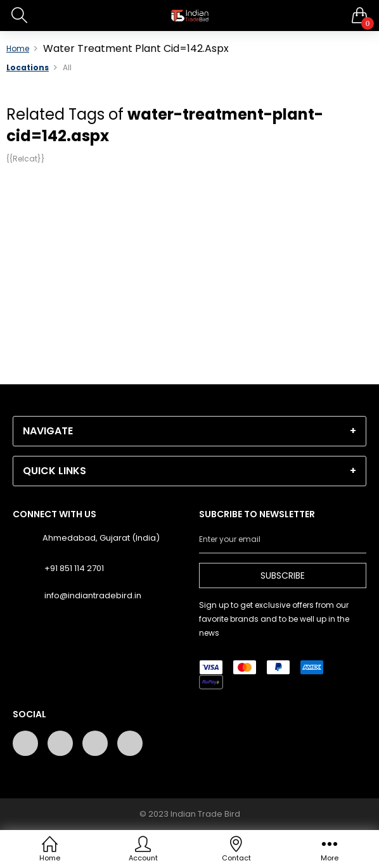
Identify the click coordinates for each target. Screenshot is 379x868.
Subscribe (283, 576)
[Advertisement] (189, 264)
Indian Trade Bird (205, 814)
